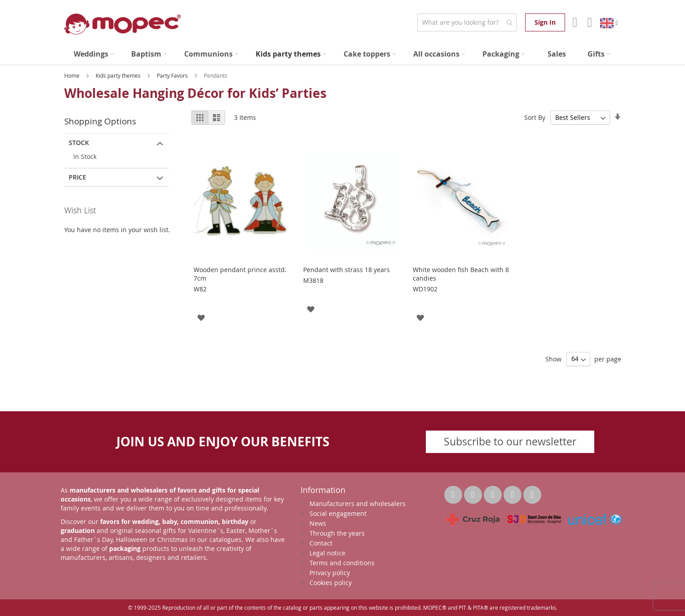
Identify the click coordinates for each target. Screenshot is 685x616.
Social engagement (338, 513)
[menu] (343, 54)
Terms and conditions (342, 563)
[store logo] (123, 24)
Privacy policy (330, 573)
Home (73, 75)
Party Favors (173, 75)
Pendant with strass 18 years (347, 270)
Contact (321, 543)
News (318, 523)
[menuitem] (94, 54)
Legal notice (327, 553)
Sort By (535, 117)
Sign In (545, 22)
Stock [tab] (79, 143)
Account (574, 22)
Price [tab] (77, 177)
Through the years (337, 533)
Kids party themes (119, 75)
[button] (201, 317)
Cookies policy (331, 583)
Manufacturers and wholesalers (358, 504)
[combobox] (467, 22)
